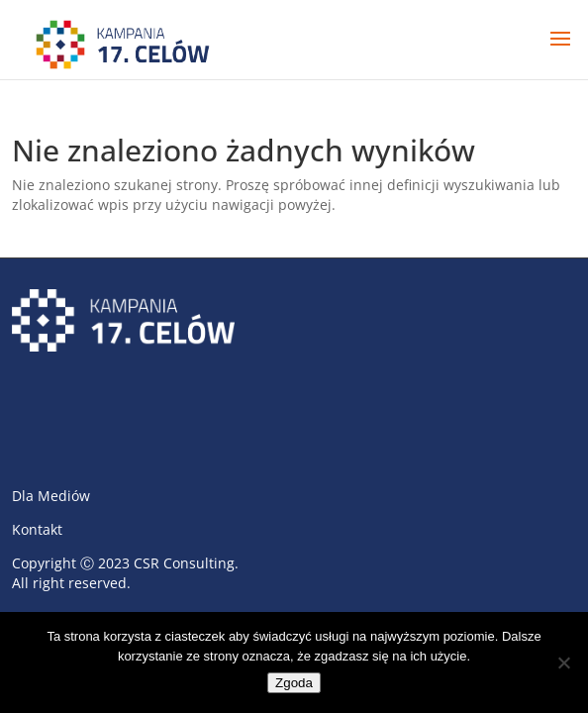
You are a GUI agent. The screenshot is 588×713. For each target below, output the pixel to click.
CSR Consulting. (186, 563)
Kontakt (37, 529)
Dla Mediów (51, 496)
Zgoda (294, 683)
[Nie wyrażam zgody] (563, 662)
